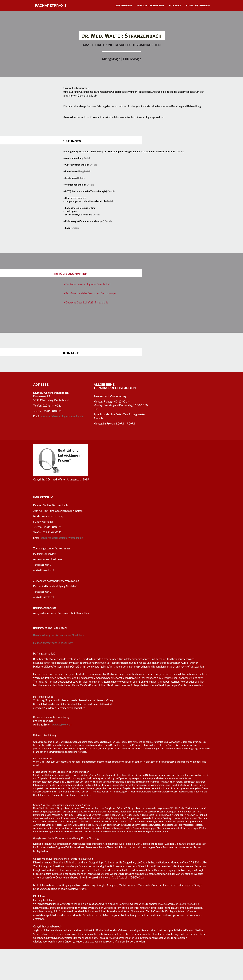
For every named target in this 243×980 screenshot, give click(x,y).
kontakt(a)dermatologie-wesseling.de (62, 416)
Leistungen (123, 9)
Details (180, 151)
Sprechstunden (198, 9)
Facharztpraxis (55, 9)
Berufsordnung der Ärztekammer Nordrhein (59, 635)
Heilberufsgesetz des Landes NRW (53, 643)
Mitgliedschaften (150, 9)
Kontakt (175, 9)
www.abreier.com (62, 724)
